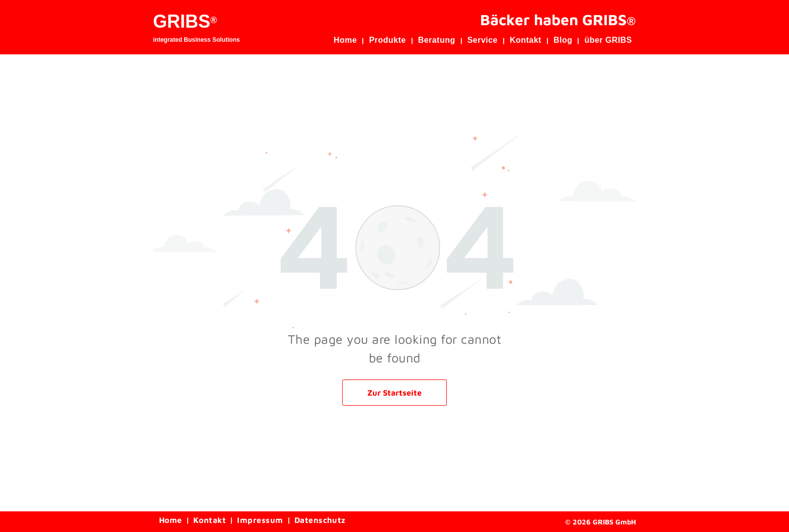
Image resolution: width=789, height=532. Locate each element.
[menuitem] (347, 40)
